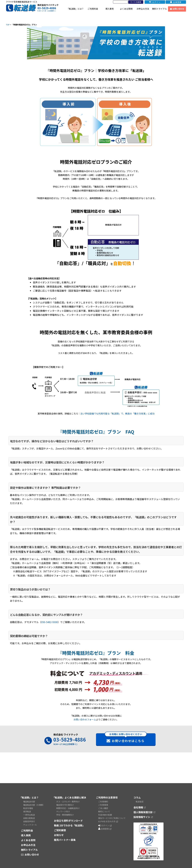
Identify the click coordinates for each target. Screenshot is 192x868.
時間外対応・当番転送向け (68, 808)
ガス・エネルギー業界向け (68, 802)
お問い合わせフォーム (85, 719)
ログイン (155, 2)
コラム (137, 797)
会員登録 (176, 2)
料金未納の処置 (105, 815)
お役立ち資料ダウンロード (68, 821)
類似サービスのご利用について (112, 818)
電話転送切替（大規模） (34, 805)
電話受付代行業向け (65, 805)
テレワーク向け (63, 811)
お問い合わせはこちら (126, 738)
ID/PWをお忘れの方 (107, 821)
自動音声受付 (29, 821)
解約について (104, 811)
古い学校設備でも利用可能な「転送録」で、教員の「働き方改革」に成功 (117, 414)
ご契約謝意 (60, 830)
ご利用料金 (93, 9)
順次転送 (27, 811)
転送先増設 (28, 808)
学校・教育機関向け (65, 815)
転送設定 (140, 802)
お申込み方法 (143, 9)
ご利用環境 (103, 805)
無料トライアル (159, 9)
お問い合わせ (177, 9)
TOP (8, 25)
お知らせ (59, 835)
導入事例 (109, 9)
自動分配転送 (29, 818)
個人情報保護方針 (143, 812)
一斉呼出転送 (29, 815)
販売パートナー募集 (65, 840)
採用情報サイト (142, 817)
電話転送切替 (29, 802)
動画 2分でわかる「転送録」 (69, 825)
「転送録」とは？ (75, 9)
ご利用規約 (103, 802)
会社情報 (138, 807)
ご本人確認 (103, 808)
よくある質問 (126, 9)
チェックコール (30, 825)
